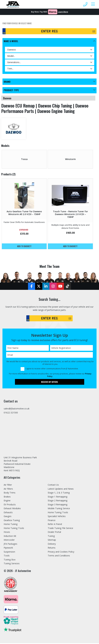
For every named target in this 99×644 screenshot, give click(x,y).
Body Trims (10, 493)
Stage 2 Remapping (58, 501)
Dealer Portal (54, 533)
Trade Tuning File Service (60, 529)
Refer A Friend (55, 525)
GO (94, 31)
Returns (52, 548)
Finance (52, 521)
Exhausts (8, 513)
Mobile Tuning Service (59, 509)
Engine (7, 501)
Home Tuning (11, 525)
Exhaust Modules (12, 509)
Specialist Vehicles (57, 517)
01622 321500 (11, 413)
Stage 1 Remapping (58, 497)
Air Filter (8, 486)
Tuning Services (12, 564)
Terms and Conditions (59, 556)
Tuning (51, 537)
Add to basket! (24, 246)
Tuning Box (10, 560)
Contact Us (53, 486)
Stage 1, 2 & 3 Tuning (59, 493)
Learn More (63, 12)
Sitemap (52, 541)
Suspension (9, 552)
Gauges (8, 517)
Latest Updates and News (61, 489)
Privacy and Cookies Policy (61, 552)
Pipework (8, 548)
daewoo (7, 98)
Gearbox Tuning (12, 521)
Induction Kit (10, 537)
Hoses (7, 533)
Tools (7, 556)
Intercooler (9, 541)
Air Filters (8, 489)
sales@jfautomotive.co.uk (17, 409)
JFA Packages (10, 544)
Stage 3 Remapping (58, 505)
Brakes (7, 497)
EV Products (10, 505)
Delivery (52, 544)
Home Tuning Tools (14, 529)
